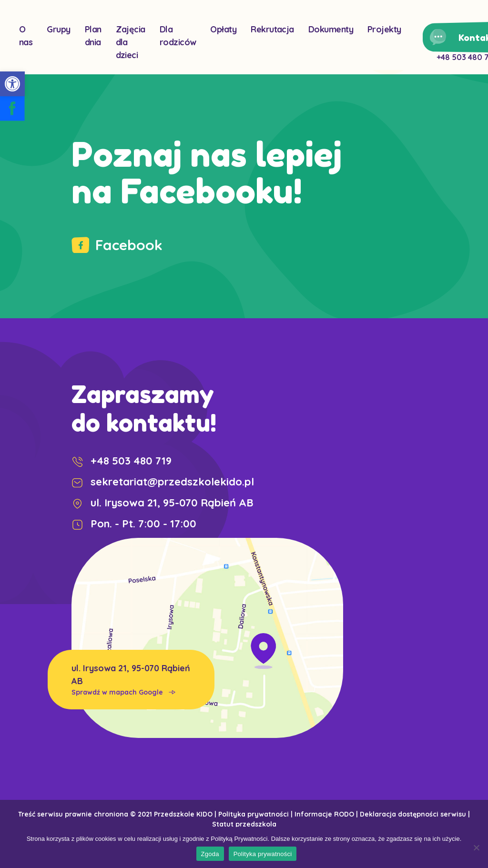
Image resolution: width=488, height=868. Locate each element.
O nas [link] (26, 36)
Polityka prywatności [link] (254, 814)
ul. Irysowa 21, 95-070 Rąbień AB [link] (131, 680)
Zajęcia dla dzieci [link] (131, 42)
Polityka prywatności (263, 854)
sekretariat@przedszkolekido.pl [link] (163, 482)
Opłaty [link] (223, 29)
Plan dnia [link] (93, 36)
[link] (12, 84)
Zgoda (210, 854)
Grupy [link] (58, 29)
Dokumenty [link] (331, 29)
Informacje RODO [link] (324, 814)
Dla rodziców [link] (178, 36)
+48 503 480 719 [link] (122, 461)
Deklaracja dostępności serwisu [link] (413, 814)
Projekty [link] (384, 29)
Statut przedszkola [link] (244, 824)
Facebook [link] (117, 245)
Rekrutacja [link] (272, 29)
